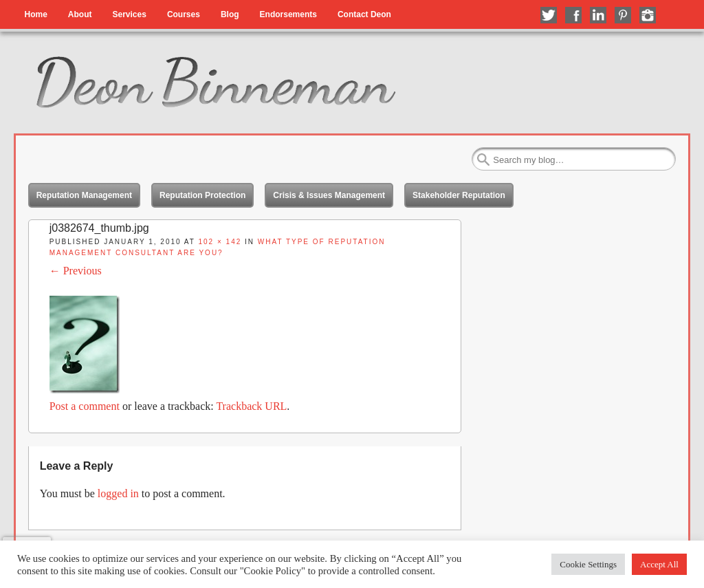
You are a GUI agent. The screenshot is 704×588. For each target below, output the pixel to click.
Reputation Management (84, 195)
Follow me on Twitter (549, 15)
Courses (184, 14)
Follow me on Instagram (648, 15)
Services (129, 14)
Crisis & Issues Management (329, 195)
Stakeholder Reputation (459, 195)
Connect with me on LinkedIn (598, 15)
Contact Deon (364, 14)
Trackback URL (251, 406)
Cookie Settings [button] (588, 564)
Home (35, 14)
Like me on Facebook (573, 15)
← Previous (76, 271)
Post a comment (85, 406)
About (80, 14)
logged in (118, 493)
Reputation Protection (202, 195)
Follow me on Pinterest (623, 15)
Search (483, 160)
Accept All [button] (659, 564)
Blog (230, 14)
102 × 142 (220, 242)
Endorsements (288, 14)
